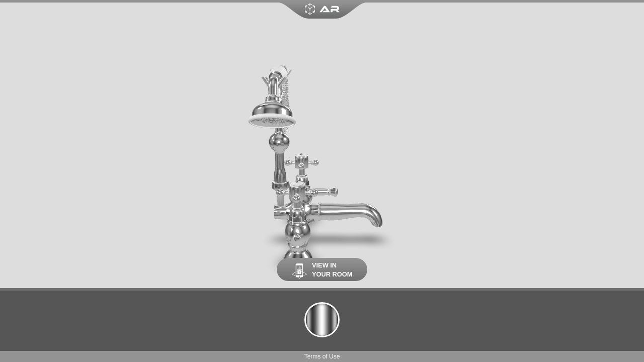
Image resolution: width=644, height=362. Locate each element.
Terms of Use (322, 356)
